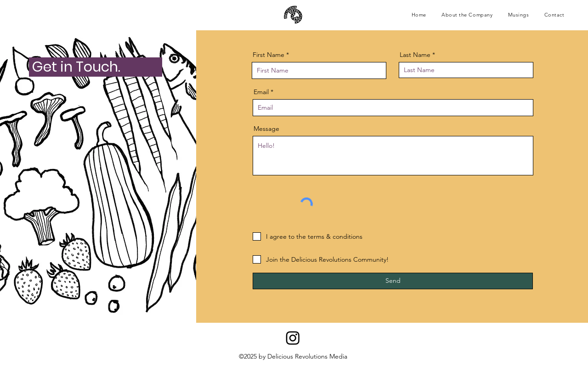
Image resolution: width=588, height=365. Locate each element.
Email (261, 92)
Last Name (415, 55)
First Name (269, 55)
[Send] (393, 281)
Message (266, 129)
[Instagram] (293, 338)
